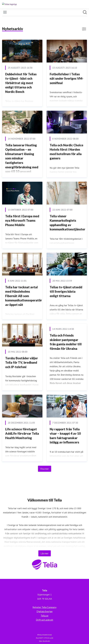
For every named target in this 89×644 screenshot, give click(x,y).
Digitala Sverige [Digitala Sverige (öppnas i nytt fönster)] (45, 611)
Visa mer (45, 469)
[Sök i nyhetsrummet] (85, 12)
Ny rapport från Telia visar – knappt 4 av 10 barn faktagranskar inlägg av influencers (65, 436)
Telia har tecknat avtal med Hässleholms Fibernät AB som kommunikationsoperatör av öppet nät (24, 296)
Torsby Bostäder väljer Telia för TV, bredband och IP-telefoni (22, 362)
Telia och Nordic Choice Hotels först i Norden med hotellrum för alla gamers (66, 152)
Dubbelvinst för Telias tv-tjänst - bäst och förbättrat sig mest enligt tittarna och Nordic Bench (21, 83)
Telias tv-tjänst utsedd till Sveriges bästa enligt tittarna (66, 291)
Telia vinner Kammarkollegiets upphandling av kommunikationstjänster (67, 223)
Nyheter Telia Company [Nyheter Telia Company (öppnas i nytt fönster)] (44, 607)
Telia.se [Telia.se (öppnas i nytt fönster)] (45, 616)
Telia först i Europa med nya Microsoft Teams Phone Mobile (22, 220)
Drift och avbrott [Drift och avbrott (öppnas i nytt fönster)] (45, 620)
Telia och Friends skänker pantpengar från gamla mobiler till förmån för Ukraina (66, 342)
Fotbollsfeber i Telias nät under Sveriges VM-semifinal (66, 78)
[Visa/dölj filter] (84, 29)
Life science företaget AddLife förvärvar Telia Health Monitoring (22, 433)
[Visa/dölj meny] (5, 12)
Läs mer (45, 553)
